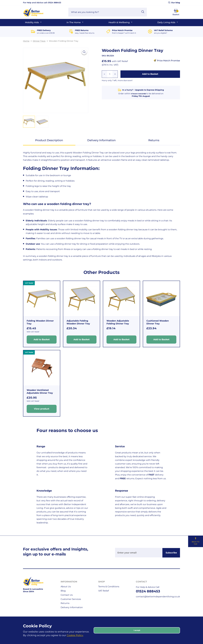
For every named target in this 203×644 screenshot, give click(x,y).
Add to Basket (150, 74)
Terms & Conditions (109, 587)
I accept (137, 630)
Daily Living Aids (166, 22)
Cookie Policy (75, 635)
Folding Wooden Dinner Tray (40, 322)
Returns (154, 140)
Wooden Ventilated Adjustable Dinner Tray (40, 392)
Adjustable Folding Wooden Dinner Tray (78, 322)
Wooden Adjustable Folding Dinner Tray (118, 322)
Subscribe (171, 553)
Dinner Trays (39, 41)
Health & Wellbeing (119, 22)
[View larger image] (84, 52)
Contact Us (67, 595)
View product (42, 409)
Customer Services (71, 599)
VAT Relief (104, 591)
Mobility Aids (32, 22)
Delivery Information (101, 140)
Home (26, 41)
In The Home (74, 22)
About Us (66, 587)
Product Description (49, 140)
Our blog (174, 3)
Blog (63, 591)
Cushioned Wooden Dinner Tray (158, 322)
